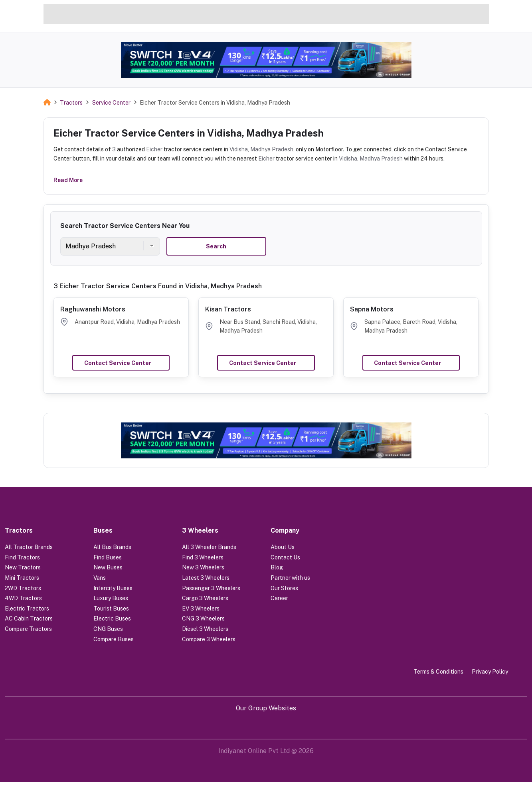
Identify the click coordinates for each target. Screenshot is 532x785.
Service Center (111, 103)
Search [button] (216, 246)
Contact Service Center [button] (118, 363)
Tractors (71, 103)
